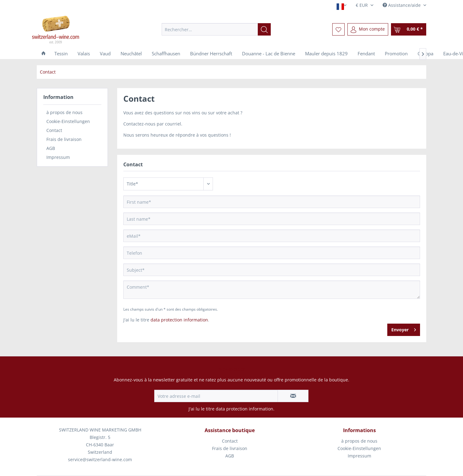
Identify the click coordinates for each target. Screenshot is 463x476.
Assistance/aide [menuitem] (402, 5)
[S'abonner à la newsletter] (293, 396)
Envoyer (404, 329)
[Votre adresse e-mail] (216, 396)
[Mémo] (338, 29)
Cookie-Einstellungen (68, 121)
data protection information (179, 320)
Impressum (58, 157)
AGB (51, 148)
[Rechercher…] (216, 29)
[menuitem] (216, 29)
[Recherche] (264, 29)
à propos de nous (64, 112)
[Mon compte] (368, 29)
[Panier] (409, 29)
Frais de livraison (64, 139)
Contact (54, 130)
